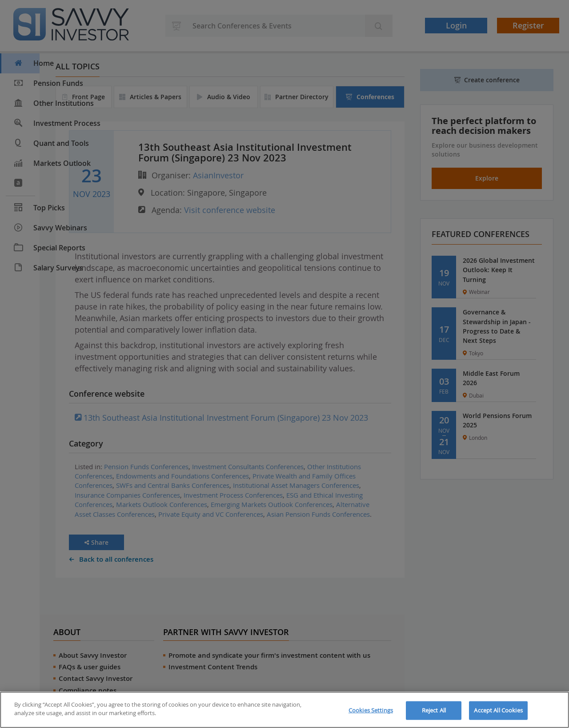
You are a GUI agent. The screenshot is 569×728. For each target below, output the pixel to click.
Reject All (434, 710)
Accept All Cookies (498, 710)
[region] (284, 710)
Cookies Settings (371, 710)
